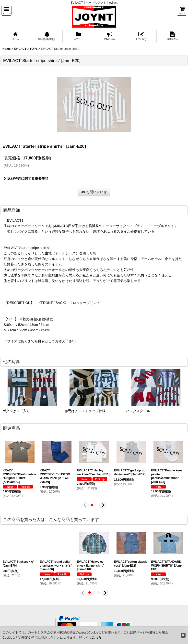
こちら (97, 638)
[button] (6, 11)
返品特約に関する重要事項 (26, 178)
